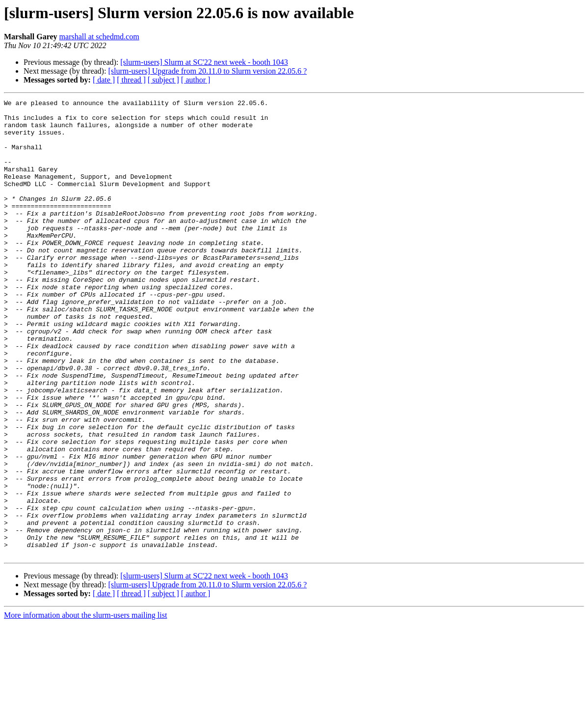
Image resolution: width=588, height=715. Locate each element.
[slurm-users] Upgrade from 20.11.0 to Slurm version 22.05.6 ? (207, 71)
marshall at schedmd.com (99, 37)
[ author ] (196, 80)
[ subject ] (163, 80)
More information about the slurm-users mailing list (85, 706)
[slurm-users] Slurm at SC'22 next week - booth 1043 (204, 62)
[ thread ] (131, 80)
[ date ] (104, 80)
